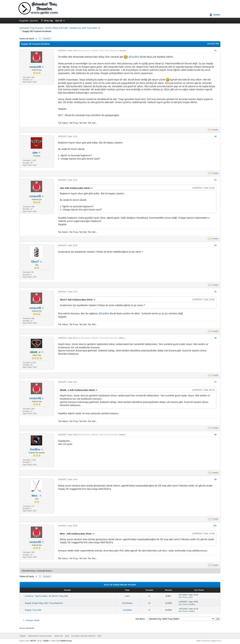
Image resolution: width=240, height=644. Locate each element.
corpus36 (35, 67)
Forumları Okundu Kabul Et (83, 636)
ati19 (190, 597)
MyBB (46, 641)
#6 (215, 338)
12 (149, 603)
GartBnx (35, 449)
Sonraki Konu (44, 571)
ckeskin (191, 611)
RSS (100, 636)
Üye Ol (59, 21)
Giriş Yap (48, 21)
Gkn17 (35, 262)
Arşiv (67, 636)
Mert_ (35, 496)
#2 (215, 136)
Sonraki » (47, 39)
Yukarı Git (58, 636)
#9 (215, 479)
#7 (215, 382)
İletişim (23, 636)
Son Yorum (183, 597)
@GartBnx (134, 57)
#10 (215, 526)
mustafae (127, 610)
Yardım (216, 15)
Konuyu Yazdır (33, 620)
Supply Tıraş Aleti (33, 610)
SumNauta (127, 603)
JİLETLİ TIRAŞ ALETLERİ (56, 28)
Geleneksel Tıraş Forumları (31, 28)
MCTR (33, 641)
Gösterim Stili (213, 44)
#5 (215, 292)
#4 (215, 245)
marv (127, 596)
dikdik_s (122, 338)
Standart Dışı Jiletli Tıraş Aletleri (84, 28)
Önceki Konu (29, 571)
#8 (215, 435)
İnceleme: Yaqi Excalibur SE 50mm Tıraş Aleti (46, 596)
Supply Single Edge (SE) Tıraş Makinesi (44, 603)
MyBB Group (66, 641)
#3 (215, 180)
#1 (215, 51)
